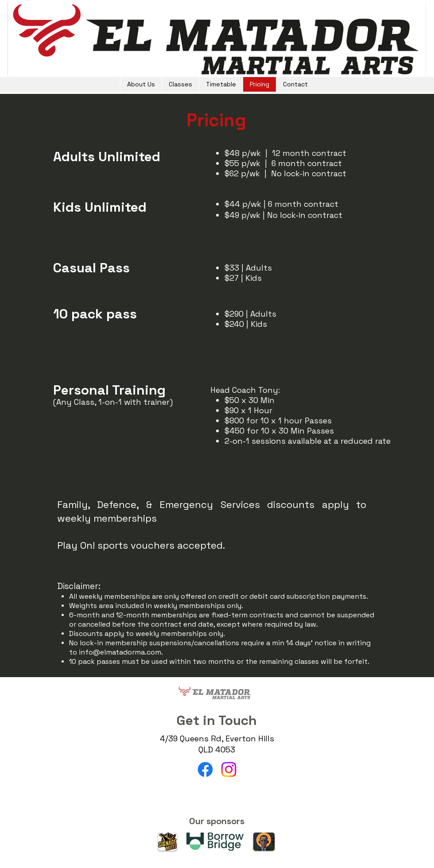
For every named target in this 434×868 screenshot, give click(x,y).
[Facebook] (205, 769)
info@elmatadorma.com (120, 652)
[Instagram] (229, 769)
